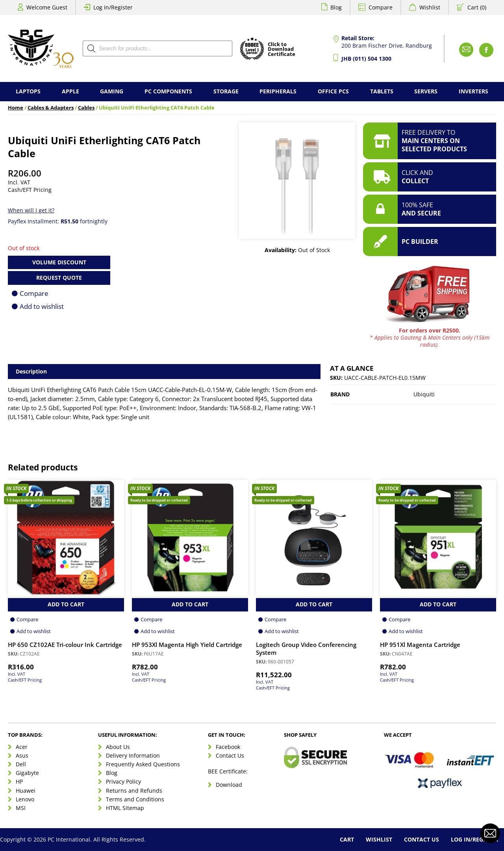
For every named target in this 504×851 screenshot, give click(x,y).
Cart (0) (477, 7)
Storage (226, 91)
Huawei (26, 791)
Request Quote (59, 278)
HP (19, 781)
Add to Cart (66, 604)
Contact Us (230, 755)
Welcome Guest (47, 7)
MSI (21, 808)
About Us (118, 747)
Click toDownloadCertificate (282, 50)
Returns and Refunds (134, 791)
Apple (70, 91)
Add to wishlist (42, 306)
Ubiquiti (424, 394)
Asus (22, 755)
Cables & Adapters (51, 108)
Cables (86, 108)
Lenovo (25, 799)
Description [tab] (31, 371)
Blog (336, 7)
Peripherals (278, 91)
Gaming (112, 91)
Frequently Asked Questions (143, 764)
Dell (21, 764)
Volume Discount (59, 262)
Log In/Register (113, 7)
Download (229, 785)
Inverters (473, 91)
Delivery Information (133, 755)
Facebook (228, 747)
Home (16, 108)
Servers (426, 91)
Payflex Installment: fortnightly (58, 221)
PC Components (168, 91)
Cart (347, 839)
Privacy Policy (123, 781)
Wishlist (430, 7)
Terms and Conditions (135, 799)
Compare (381, 7)
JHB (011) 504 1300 (366, 59)
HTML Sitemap (125, 808)
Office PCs (333, 91)
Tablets (382, 91)
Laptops (28, 91)
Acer (22, 747)
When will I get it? (31, 210)
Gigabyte (27, 773)
